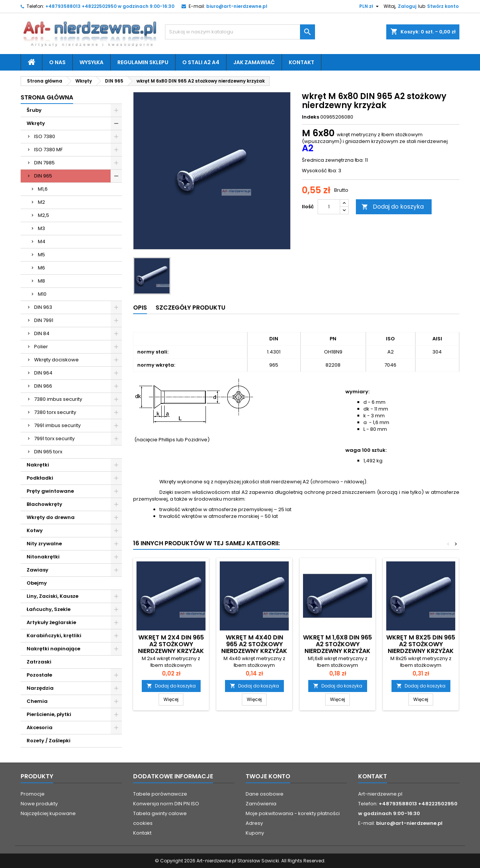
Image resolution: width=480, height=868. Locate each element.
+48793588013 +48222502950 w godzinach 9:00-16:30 (110, 6)
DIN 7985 (44, 163)
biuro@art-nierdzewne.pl (237, 6)
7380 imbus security (58, 399)
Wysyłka (91, 62)
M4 (42, 241)
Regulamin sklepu (143, 62)
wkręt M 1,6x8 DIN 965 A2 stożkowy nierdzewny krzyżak (337, 644)
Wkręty (36, 123)
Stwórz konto (443, 6)
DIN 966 (43, 386)
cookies (143, 823)
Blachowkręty (44, 504)
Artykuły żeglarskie (51, 622)
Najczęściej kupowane (48, 813)
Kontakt (301, 62)
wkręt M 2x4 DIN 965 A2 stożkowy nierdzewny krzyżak (171, 644)
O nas (57, 62)
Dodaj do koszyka (393, 207)
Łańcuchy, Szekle (49, 609)
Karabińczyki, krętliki (54, 636)
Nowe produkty (39, 804)
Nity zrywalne (44, 544)
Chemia (37, 701)
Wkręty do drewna (51, 517)
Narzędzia (40, 688)
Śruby (34, 110)
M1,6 (43, 189)
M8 (41, 281)
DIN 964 (43, 373)
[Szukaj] (240, 32)
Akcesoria (40, 727)
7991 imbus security (57, 425)
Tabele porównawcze (160, 794)
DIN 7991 (44, 320)
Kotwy (35, 530)
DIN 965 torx (48, 452)
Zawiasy (37, 570)
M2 (41, 202)
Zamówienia (261, 804)
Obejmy (37, 583)
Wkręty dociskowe (56, 360)
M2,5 (43, 215)
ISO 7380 (45, 136)
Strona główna (47, 97)
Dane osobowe (265, 794)
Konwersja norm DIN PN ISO (166, 804)
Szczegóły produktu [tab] (190, 308)
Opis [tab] (140, 308)
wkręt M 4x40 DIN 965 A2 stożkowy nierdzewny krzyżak (254, 644)
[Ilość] (329, 207)
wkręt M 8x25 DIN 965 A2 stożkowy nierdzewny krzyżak (421, 644)
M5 (41, 255)
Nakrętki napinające (53, 649)
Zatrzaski (39, 662)
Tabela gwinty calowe (160, 813)
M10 (42, 294)
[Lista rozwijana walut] (370, 6)
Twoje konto (268, 776)
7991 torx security (54, 439)
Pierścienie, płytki (49, 714)
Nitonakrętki (43, 557)
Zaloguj (407, 6)
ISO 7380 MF (48, 150)
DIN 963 (43, 307)
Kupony (255, 833)
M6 (41, 268)
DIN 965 (43, 176)
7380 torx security (55, 412)
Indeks (310, 117)
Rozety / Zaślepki (49, 741)
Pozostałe (39, 675)
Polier (41, 347)
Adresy (254, 823)
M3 (41, 228)
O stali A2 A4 (201, 62)
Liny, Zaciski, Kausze (52, 596)
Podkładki (40, 478)
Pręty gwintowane (50, 491)
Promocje (33, 794)
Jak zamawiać (254, 62)
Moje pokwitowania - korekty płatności (293, 813)
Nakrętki (38, 465)
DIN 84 (42, 333)
